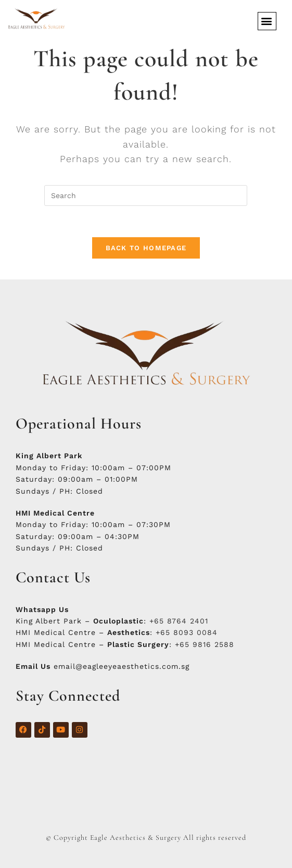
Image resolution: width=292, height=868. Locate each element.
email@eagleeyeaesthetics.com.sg (122, 666)
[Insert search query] (146, 195)
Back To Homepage (146, 248)
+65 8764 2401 (179, 621)
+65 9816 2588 (205, 644)
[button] (267, 21)
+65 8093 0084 (187, 632)
